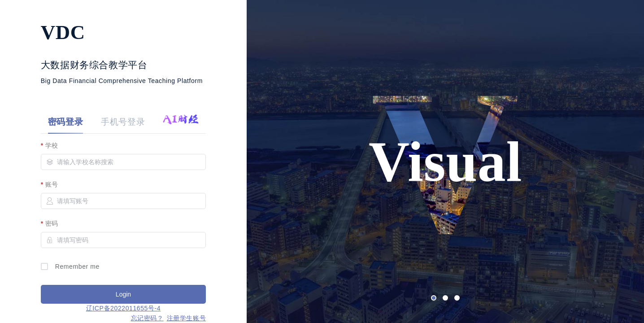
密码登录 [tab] (65, 122)
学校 (52, 145)
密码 (52, 223)
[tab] (176, 122)
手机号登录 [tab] (123, 122)
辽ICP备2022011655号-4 (123, 308)
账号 (52, 184)
